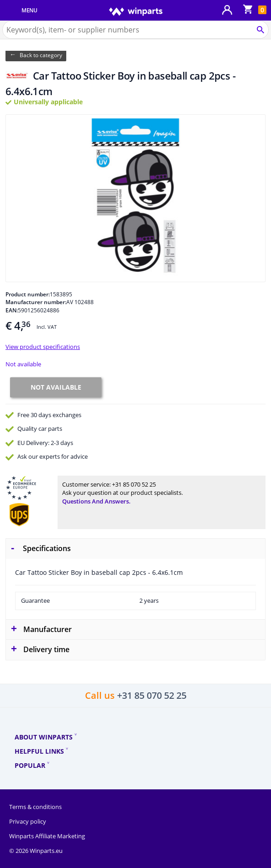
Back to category (41, 55)
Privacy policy (28, 821)
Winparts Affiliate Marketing (47, 836)
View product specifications (43, 347)
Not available (23, 364)
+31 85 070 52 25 (134, 484)
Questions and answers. (96, 501)
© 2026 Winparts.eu (36, 851)
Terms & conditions (35, 807)
